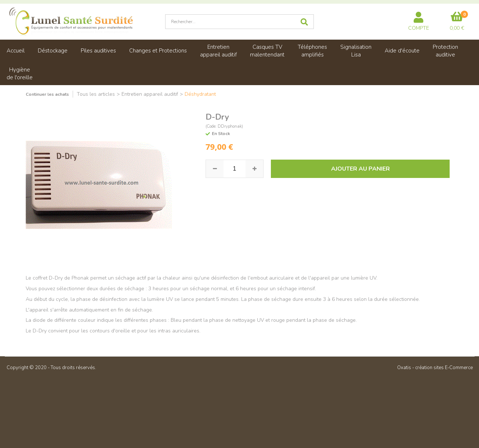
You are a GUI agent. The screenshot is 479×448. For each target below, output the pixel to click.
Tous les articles (96, 94)
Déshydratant (200, 94)
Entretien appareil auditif (150, 94)
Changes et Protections (158, 51)
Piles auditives (98, 51)
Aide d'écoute (402, 51)
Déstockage (53, 51)
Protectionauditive (445, 51)
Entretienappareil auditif (218, 51)
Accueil (16, 51)
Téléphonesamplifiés (312, 51)
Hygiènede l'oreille (20, 74)
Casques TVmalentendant (267, 51)
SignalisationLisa (356, 51)
